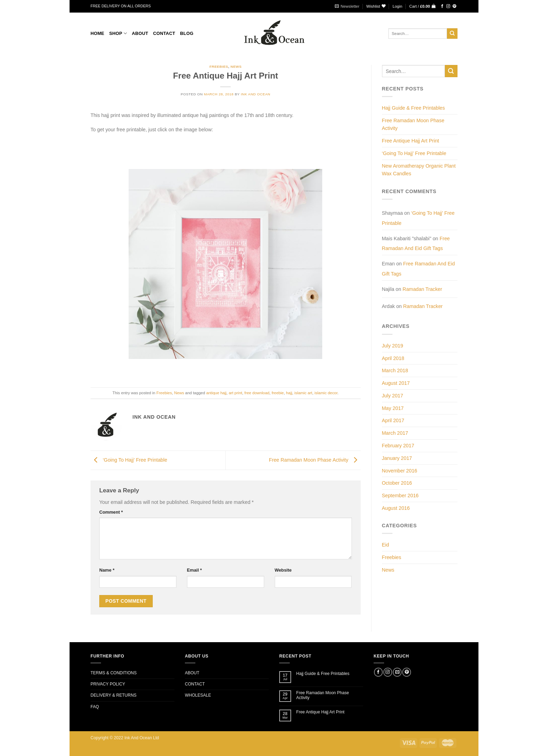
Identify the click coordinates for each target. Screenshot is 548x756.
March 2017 (395, 433)
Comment (111, 512)
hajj (289, 393)
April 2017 (393, 420)
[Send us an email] (397, 672)
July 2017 (393, 396)
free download (257, 393)
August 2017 (396, 383)
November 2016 (400, 471)
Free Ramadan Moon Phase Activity (315, 460)
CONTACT (164, 33)
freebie (278, 393)
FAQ (95, 707)
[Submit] (452, 34)
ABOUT (192, 673)
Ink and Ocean (255, 94)
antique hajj (216, 393)
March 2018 (395, 370)
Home (97, 33)
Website (283, 570)
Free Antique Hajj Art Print (411, 141)
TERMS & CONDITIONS (114, 673)
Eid (386, 545)
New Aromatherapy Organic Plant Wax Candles (419, 170)
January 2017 (397, 458)
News (236, 67)
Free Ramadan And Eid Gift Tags (416, 244)
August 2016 (396, 508)
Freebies (219, 67)
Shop (118, 33)
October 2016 (397, 483)
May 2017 (393, 408)
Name (107, 570)
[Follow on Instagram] (448, 6)
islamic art (303, 393)
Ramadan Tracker (422, 289)
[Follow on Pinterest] (455, 6)
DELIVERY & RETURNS (114, 695)
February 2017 (398, 446)
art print (235, 393)
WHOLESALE (198, 695)
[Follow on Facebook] (442, 6)
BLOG (187, 33)
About (140, 33)
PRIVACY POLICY (108, 684)
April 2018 (393, 358)
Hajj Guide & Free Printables (413, 108)
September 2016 (400, 496)
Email (194, 570)
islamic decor (326, 393)
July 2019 (393, 346)
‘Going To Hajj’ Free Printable (129, 460)
